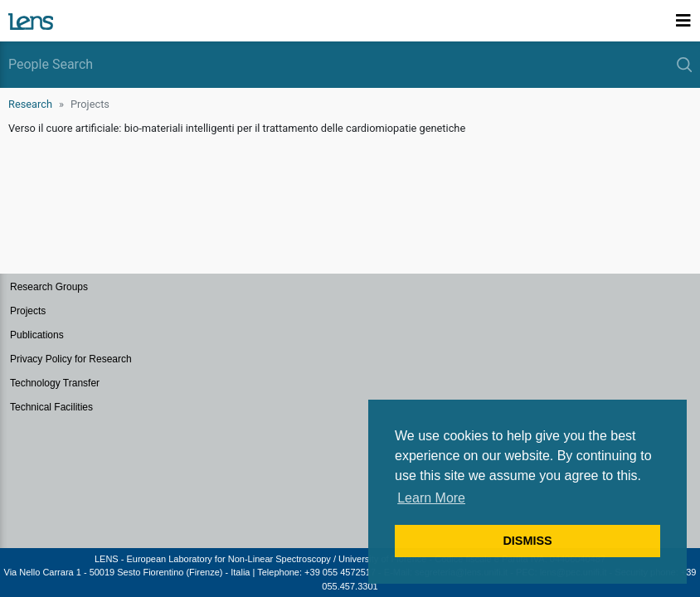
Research (30, 104)
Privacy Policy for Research (71, 359)
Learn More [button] (431, 498)
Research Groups (49, 287)
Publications (37, 335)
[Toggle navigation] (683, 21)
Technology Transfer (55, 383)
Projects (28, 311)
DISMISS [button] (527, 541)
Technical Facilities (51, 407)
